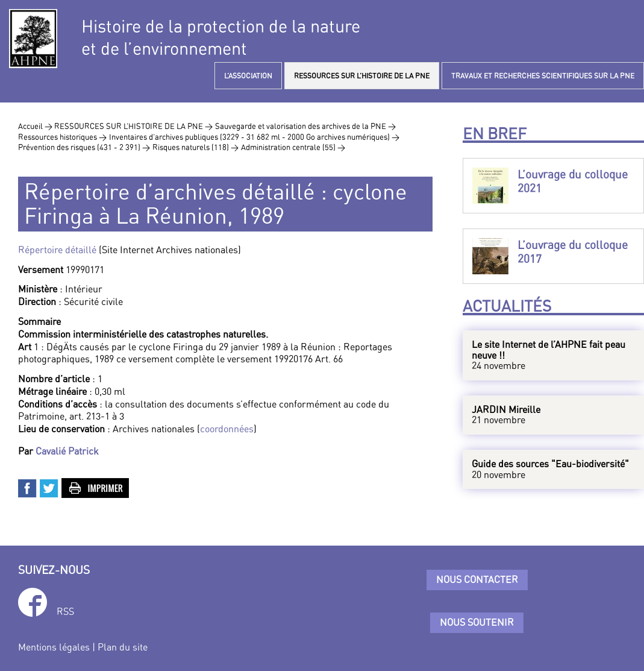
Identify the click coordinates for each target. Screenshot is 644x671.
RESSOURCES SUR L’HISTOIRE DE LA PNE (362, 76)
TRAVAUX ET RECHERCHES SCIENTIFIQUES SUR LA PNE (543, 76)
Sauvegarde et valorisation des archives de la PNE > (305, 126)
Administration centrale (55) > (293, 147)
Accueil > (36, 126)
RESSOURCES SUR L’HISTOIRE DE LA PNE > (133, 126)
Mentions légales (54, 647)
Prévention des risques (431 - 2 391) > (84, 147)
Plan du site (123, 647)
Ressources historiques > (62, 137)
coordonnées (227, 429)
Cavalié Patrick (67, 451)
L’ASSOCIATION (248, 76)
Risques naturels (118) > (195, 147)
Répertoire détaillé (57, 250)
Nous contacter (477, 579)
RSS (65, 611)
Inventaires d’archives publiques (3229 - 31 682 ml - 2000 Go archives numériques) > (254, 137)
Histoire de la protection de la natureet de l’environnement (221, 37)
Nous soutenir (477, 622)
